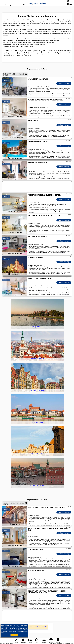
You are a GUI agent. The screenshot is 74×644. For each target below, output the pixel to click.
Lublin (5, 572)
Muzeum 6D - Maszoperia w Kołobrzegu (37, 626)
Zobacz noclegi (64, 83)
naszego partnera (65, 95)
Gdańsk (5, 551)
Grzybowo (6, 164)
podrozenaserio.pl (37, 3)
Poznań (5, 530)
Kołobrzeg (6, 81)
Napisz (72, 643)
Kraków (5, 509)
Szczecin (5, 593)
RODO (3, 633)
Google (26, 625)
